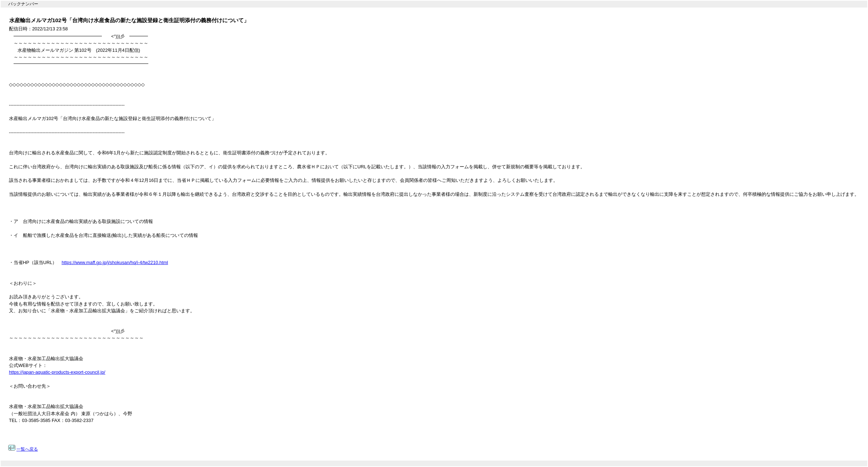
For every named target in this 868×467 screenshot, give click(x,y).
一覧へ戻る (27, 449)
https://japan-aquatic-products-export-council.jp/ (57, 372)
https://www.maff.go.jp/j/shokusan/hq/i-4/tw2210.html (115, 262)
